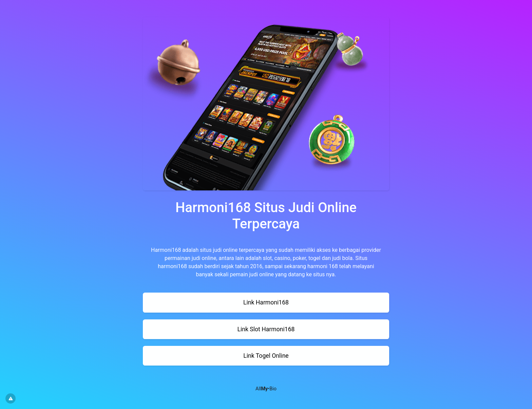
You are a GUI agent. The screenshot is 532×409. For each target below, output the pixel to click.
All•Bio (266, 389)
